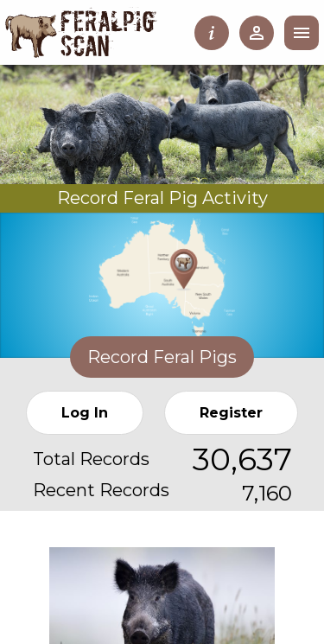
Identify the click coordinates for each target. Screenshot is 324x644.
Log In (85, 413)
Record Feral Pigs (162, 357)
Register (231, 413)
